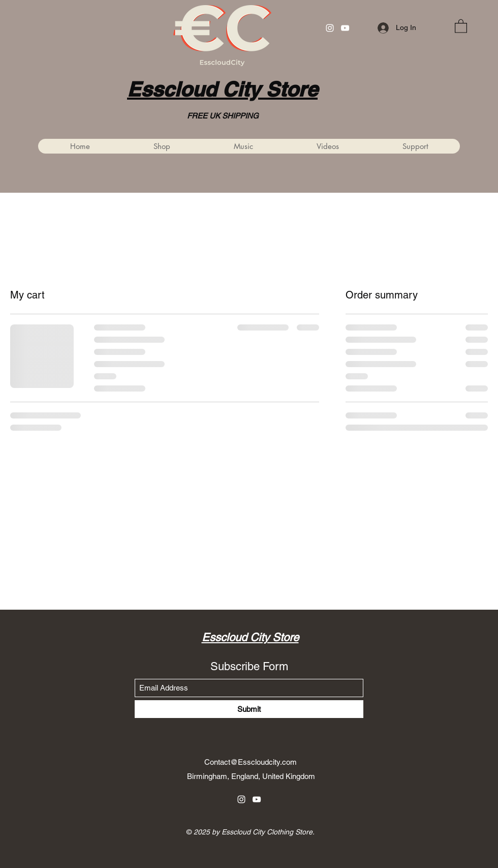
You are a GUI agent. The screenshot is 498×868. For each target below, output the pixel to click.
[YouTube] (345, 28)
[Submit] (249, 709)
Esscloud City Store (222, 89)
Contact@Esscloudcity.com (251, 762)
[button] (461, 26)
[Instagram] (330, 28)
